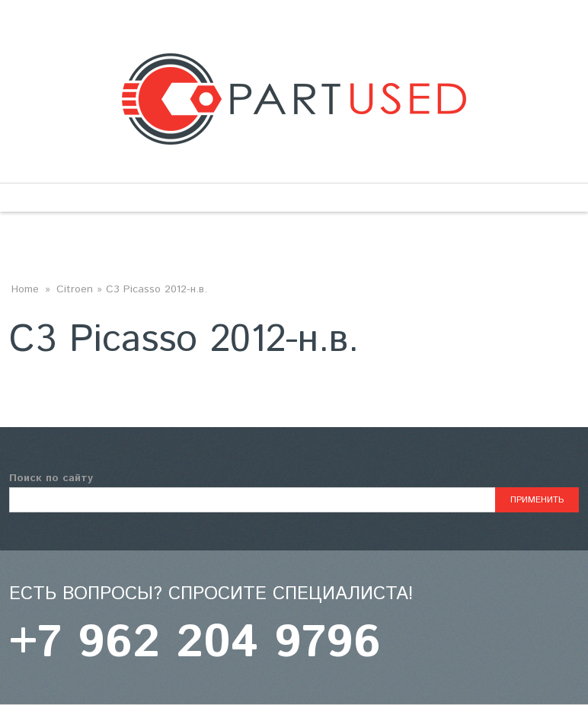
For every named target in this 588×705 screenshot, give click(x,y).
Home (25, 289)
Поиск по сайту (51, 478)
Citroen (75, 289)
